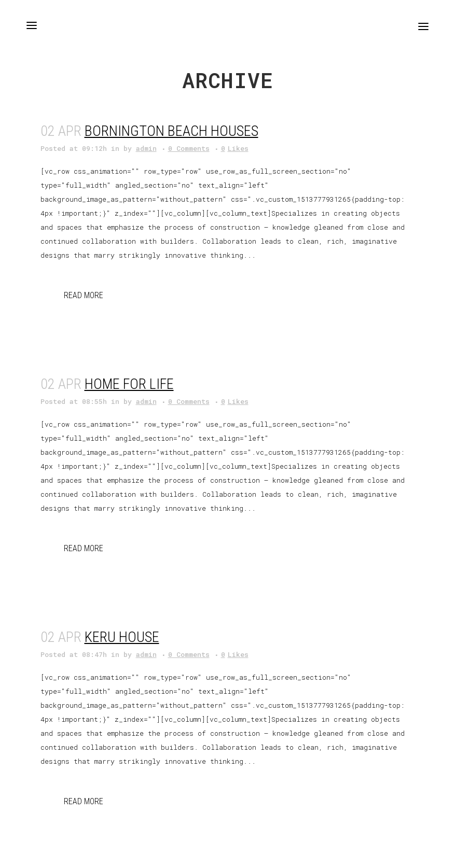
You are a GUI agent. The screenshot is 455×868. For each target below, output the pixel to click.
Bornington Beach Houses (171, 131)
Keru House (122, 637)
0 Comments (189, 148)
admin (146, 148)
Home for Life (129, 384)
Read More (84, 295)
